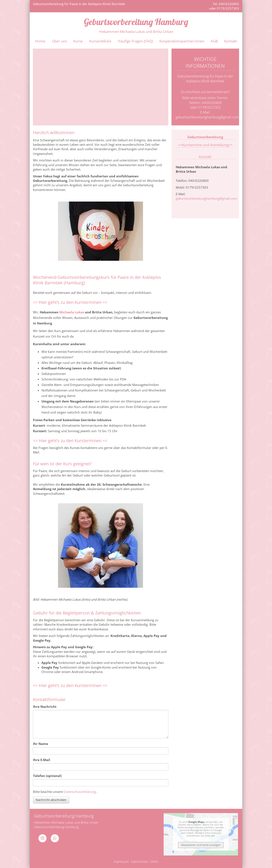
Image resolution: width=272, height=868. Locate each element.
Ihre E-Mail (42, 760)
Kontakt (231, 41)
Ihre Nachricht (45, 707)
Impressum (121, 862)
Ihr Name (40, 744)
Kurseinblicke (100, 41)
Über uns (59, 41)
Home (40, 41)
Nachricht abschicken (51, 800)
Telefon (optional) (47, 776)
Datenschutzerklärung (80, 792)
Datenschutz (140, 862)
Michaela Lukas (72, 312)
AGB (214, 41)
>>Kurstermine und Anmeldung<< (205, 145)
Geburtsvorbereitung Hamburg (136, 22)
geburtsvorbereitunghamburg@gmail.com (207, 117)
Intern (154, 862)
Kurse (78, 41)
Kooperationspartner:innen (182, 41)
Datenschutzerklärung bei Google (201, 839)
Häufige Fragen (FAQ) (135, 41)
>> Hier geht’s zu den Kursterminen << (70, 302)
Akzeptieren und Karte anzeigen (201, 845)
